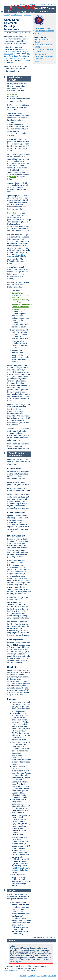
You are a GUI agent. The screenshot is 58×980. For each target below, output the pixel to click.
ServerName (12, 213)
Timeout (16, 298)
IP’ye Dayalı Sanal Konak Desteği (16, 58)
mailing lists (17, 962)
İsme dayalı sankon (16, 536)
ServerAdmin (18, 293)
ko (26, 33)
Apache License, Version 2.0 (14, 970)
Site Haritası (52, 5)
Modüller (23, 5)
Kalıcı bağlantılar (15, 640)
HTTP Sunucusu (16, 15)
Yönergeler (31, 5)
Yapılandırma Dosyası (43, 28)
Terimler (44, 5)
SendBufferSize (21, 309)
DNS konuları (12, 894)
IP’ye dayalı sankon (16, 513)
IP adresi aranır (14, 469)
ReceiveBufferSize (21, 307)
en (18, 33)
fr (22, 33)
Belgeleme (28, 15)
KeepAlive (17, 302)
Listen (13, 177)
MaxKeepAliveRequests (22, 305)
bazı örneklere (25, 60)
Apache (6, 15)
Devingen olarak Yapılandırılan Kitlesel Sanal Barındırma (45, 56)
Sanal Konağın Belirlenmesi (44, 31)
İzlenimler (12, 699)
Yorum (37, 61)
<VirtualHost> (14, 94)
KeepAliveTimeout (20, 300)
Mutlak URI (12, 667)
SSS (38, 5)
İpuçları (37, 33)
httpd (19, 409)
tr (29, 33)
